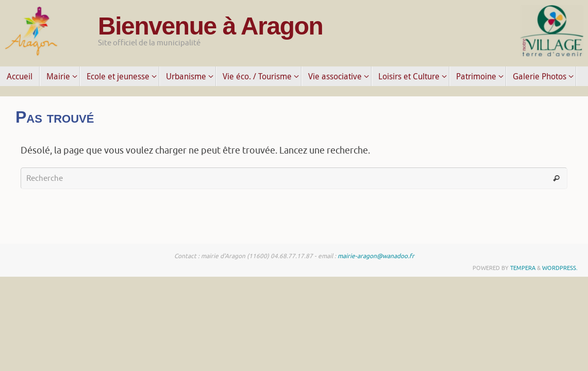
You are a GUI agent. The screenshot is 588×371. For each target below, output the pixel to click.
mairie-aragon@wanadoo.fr (376, 256)
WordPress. (560, 268)
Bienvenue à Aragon (210, 26)
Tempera (523, 268)
